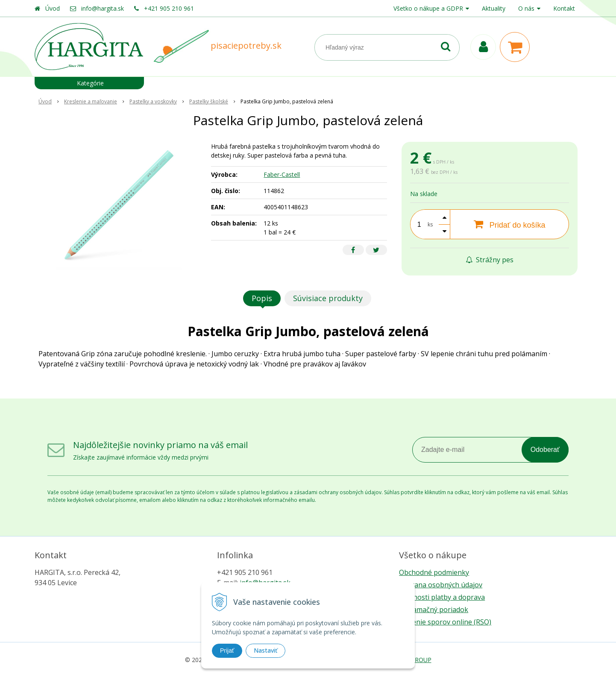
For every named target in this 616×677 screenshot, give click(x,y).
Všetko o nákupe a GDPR (428, 8)
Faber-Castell (282, 174)
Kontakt (564, 8)
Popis (262, 298)
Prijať (227, 651)
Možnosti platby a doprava (442, 597)
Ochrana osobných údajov (441, 585)
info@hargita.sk (103, 8)
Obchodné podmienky (434, 572)
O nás (526, 8)
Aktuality (494, 8)
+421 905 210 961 (169, 8)
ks (430, 224)
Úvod (53, 8)
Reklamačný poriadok (434, 610)
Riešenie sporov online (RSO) (445, 622)
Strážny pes (490, 260)
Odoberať (545, 450)
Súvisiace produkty (328, 298)
